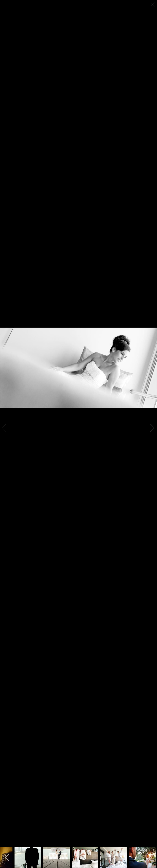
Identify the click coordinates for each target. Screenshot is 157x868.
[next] (150, 428)
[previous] (7, 428)
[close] (153, 4)
